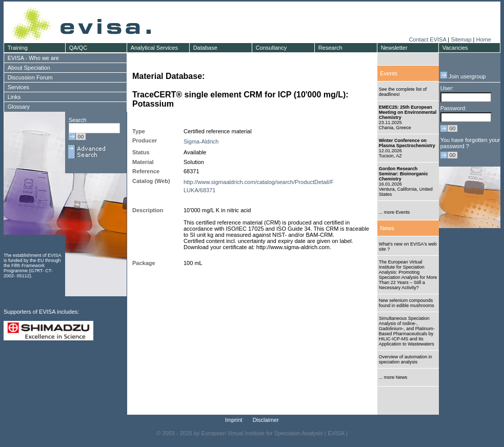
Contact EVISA (427, 39)
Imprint (234, 420)
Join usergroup (463, 76)
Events (389, 73)
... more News (393, 377)
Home (483, 39)
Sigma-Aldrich (201, 141)
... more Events (395, 212)
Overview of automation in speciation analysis (406, 359)
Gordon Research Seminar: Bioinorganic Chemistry (404, 174)
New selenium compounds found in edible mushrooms (407, 303)
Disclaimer (266, 420)
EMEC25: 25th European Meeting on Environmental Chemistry (408, 112)
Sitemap (461, 39)
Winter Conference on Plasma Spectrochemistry (407, 143)
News (387, 228)
